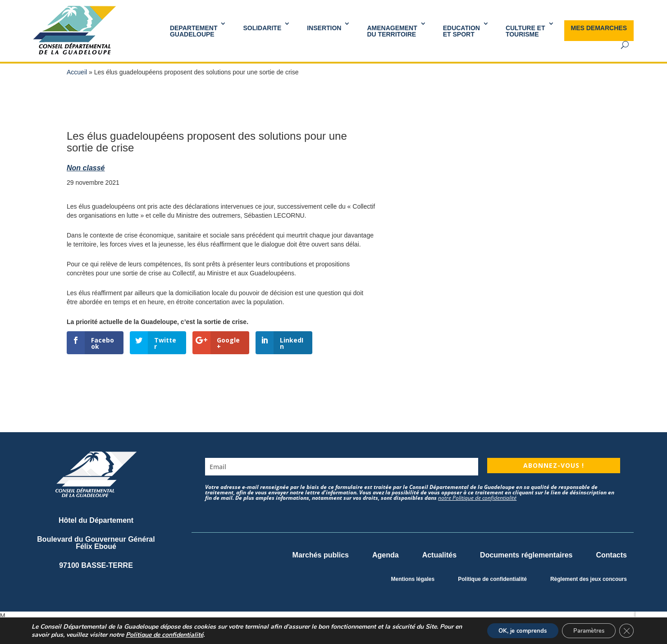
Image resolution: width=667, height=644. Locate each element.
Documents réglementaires (526, 555)
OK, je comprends (512, 630)
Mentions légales (413, 579)
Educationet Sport (461, 31)
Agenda (386, 555)
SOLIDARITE (262, 28)
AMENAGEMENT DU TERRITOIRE (392, 31)
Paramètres (584, 630)
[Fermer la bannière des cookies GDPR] (626, 630)
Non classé (86, 168)
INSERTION (324, 28)
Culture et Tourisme (525, 31)
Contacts (612, 555)
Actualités (439, 555)
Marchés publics (321, 555)
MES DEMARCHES (599, 28)
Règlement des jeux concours (589, 579)
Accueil (77, 72)
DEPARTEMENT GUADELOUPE (194, 31)
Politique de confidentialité (492, 579)
